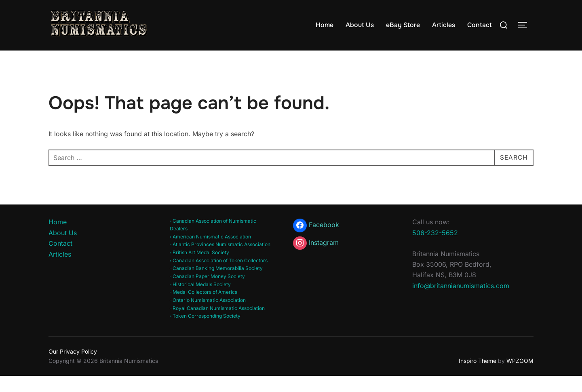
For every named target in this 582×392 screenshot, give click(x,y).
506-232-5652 (435, 248)
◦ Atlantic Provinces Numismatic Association (220, 260)
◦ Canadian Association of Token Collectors (219, 276)
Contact (480, 25)
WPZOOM (520, 376)
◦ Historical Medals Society (200, 300)
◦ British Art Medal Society (199, 268)
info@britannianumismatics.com (461, 301)
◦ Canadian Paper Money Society (207, 292)
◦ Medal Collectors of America (204, 308)
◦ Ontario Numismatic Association (208, 316)
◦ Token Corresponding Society (205, 332)
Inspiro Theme (478, 376)
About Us (360, 25)
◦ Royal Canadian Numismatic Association (217, 324)
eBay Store (403, 25)
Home (325, 25)
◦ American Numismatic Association (210, 252)
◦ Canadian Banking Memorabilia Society (216, 284)
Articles (444, 25)
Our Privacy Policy (73, 367)
